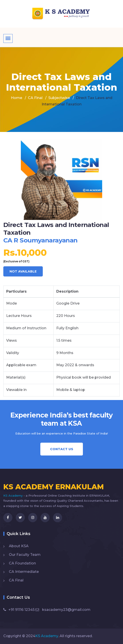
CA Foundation (22, 563)
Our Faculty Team (25, 555)
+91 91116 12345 (19, 610)
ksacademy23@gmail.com (63, 610)
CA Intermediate (24, 572)
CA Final (16, 580)
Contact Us (62, 449)
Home (17, 98)
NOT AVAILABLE (23, 271)
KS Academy (13, 495)
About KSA (19, 546)
